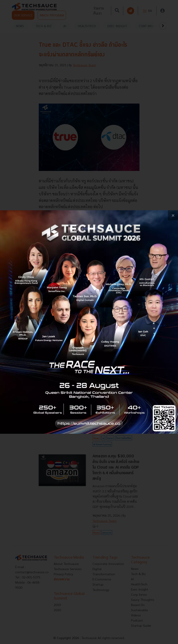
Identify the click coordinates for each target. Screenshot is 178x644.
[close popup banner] (173, 215)
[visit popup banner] (89, 322)
